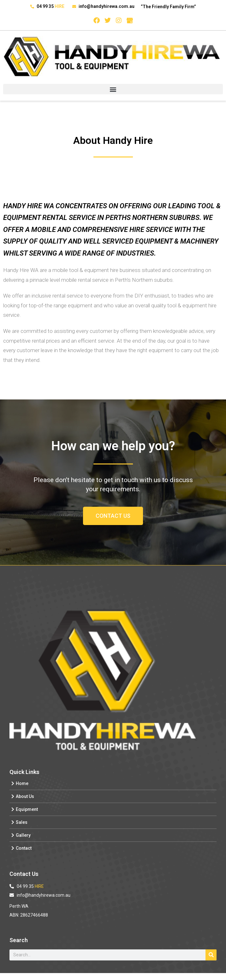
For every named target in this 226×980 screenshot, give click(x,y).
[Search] (211, 955)
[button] (113, 89)
